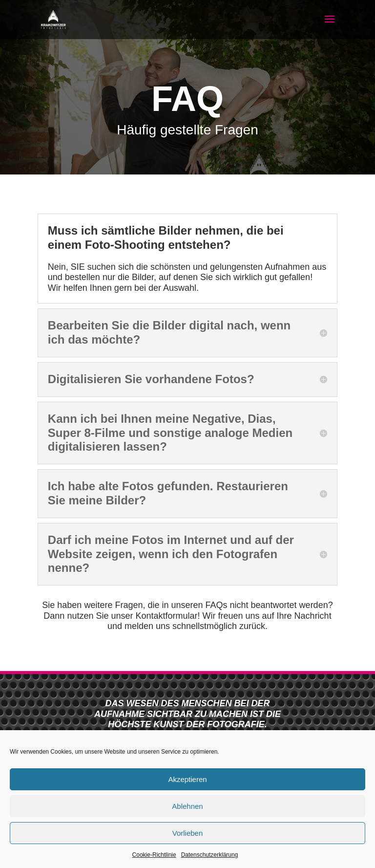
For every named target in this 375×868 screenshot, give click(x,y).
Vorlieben (188, 833)
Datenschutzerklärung (210, 855)
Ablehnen (187, 806)
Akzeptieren (187, 779)
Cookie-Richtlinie (154, 855)
